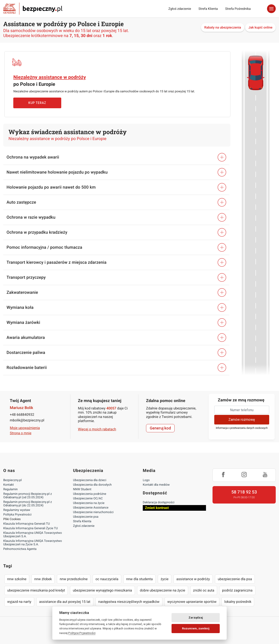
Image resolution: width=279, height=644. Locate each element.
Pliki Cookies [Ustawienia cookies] (12, 519)
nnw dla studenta (139, 579)
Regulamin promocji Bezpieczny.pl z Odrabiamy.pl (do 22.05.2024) (28, 504)
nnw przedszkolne (74, 579)
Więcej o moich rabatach (97, 429)
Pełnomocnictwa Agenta (20, 549)
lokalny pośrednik (238, 602)
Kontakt (9, 485)
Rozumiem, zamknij (196, 628)
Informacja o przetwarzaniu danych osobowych (242, 428)
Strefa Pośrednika (238, 9)
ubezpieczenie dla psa (235, 579)
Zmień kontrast (157, 508)
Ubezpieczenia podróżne (90, 494)
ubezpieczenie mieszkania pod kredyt (36, 590)
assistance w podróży (193, 579)
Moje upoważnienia (25, 428)
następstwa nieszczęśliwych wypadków (129, 602)
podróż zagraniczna (237, 590)
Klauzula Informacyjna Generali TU (26, 524)
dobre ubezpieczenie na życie (163, 590)
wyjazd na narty (19, 602)
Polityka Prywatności (17, 515)
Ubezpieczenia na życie (89, 503)
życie (165, 579)
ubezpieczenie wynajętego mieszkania (102, 590)
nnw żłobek (43, 579)
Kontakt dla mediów (156, 485)
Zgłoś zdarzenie (180, 9)
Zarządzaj (196, 618)
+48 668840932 (22, 415)
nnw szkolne (17, 579)
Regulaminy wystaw (17, 510)
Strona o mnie (21, 433)
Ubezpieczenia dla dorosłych (92, 485)
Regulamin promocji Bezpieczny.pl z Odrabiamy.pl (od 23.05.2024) (28, 496)
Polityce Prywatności (82, 633)
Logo (146, 480)
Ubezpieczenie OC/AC (88, 499)
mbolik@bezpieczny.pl (27, 420)
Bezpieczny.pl (13, 480)
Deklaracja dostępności (159, 502)
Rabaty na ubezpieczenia (223, 27)
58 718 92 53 (244, 492)
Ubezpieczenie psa (86, 517)
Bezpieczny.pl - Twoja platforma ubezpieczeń (33, 9)
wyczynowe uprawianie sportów (192, 602)
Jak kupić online (260, 27)
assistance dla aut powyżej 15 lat (65, 602)
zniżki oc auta (204, 590)
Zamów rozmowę (242, 420)
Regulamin (10, 489)
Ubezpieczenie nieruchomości (93, 512)
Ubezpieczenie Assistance (91, 508)
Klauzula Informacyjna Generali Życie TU (31, 528)
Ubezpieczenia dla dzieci (90, 480)
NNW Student (82, 489)
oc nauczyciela (107, 579)
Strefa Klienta (208, 9)
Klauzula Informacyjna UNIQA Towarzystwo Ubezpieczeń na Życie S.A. (33, 543)
